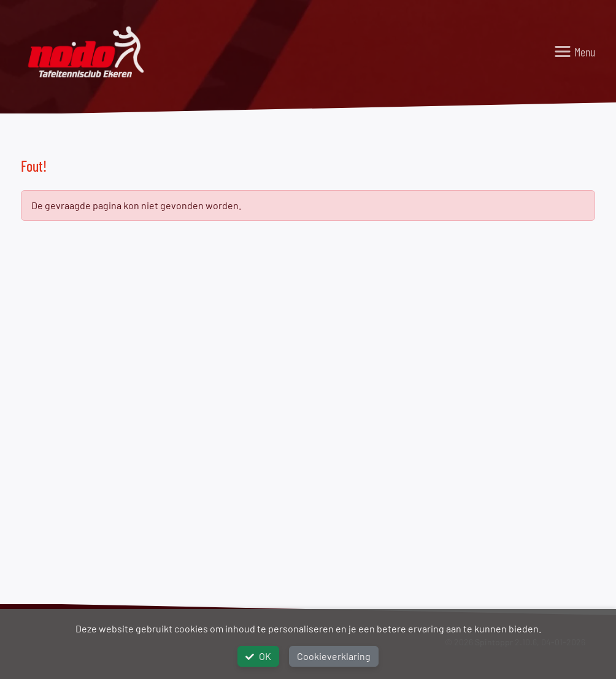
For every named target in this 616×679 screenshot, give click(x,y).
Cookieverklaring (334, 656)
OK (258, 656)
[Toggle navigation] (574, 52)
